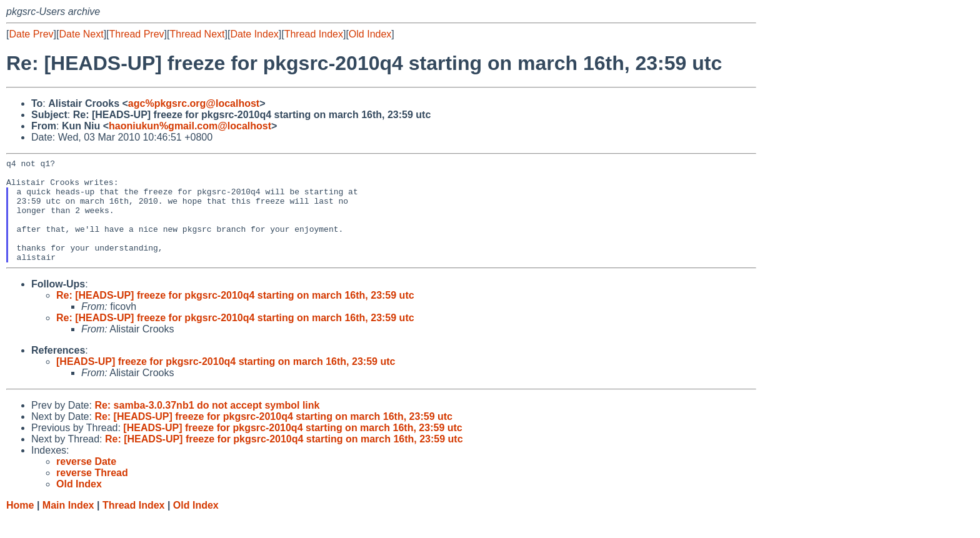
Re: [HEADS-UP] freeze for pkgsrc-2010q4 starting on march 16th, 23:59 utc (235, 316)
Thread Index (314, 34)
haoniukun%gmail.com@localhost (190, 126)
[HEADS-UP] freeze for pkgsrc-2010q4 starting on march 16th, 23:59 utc (226, 382)
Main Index (68, 526)
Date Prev (31, 34)
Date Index (254, 34)
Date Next (81, 34)
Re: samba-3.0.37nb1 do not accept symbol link (207, 426)
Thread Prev (137, 34)
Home (20, 526)
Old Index (370, 34)
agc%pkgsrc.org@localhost (194, 103)
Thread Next (197, 34)
